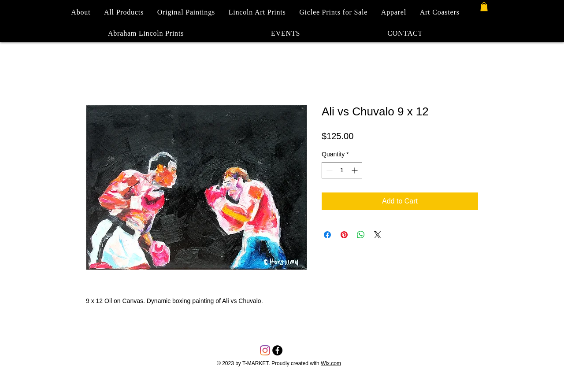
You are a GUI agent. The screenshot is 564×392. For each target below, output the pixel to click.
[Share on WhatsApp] (361, 235)
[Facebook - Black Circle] (277, 350)
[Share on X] (378, 235)
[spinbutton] (342, 170)
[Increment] (355, 170)
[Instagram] (265, 350)
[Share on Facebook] (327, 235)
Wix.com (331, 363)
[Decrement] (328, 170)
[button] (484, 7)
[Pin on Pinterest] (344, 235)
